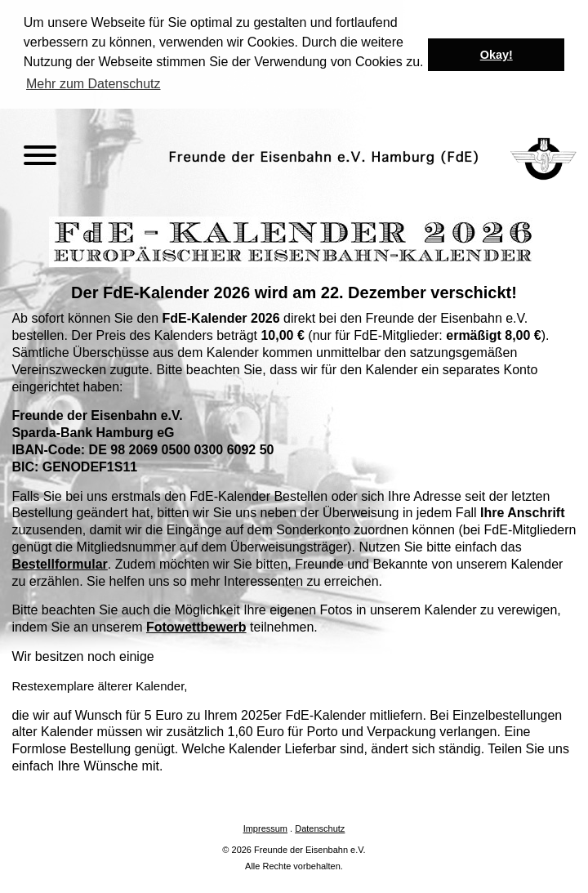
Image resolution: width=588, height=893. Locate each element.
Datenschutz (320, 827)
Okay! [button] (497, 55)
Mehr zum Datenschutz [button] (94, 84)
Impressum (265, 827)
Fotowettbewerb (196, 626)
